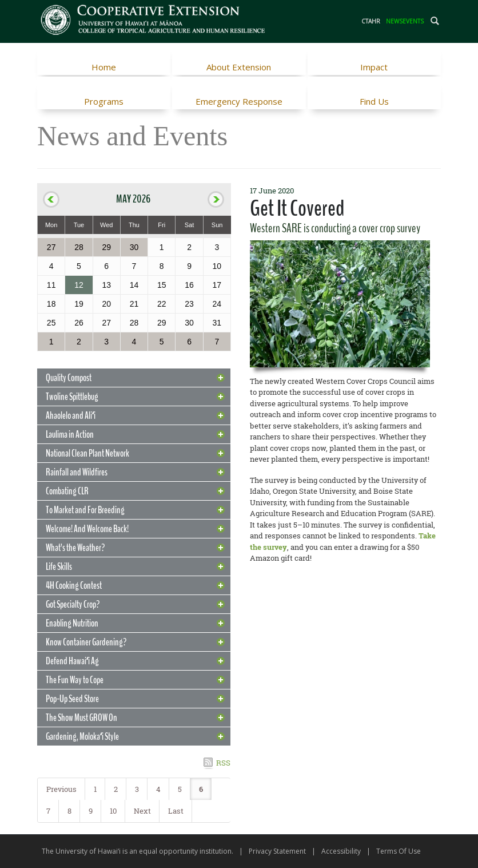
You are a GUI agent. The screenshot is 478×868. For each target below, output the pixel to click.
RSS (223, 763)
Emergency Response (239, 101)
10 (113, 811)
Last (176, 811)
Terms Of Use (399, 851)
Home (104, 67)
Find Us (374, 101)
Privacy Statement (277, 851)
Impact (374, 67)
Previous (61, 789)
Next (142, 811)
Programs (104, 101)
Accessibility (341, 851)
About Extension (239, 67)
